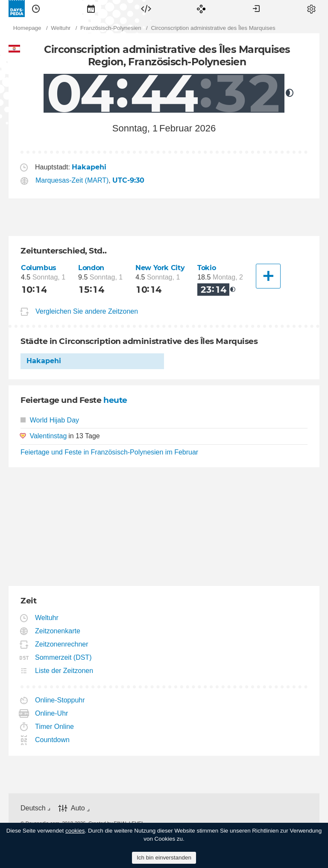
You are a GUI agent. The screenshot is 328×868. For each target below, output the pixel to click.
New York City (160, 268)
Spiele (201, 9)
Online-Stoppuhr (60, 700)
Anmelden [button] (256, 9)
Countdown (53, 740)
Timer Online (55, 727)
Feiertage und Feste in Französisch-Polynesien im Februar (109, 452)
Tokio (206, 268)
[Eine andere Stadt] (268, 276)
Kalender (91, 9)
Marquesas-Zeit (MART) (72, 180)
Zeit (36, 9)
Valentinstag (48, 436)
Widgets (146, 9)
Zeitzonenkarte (58, 631)
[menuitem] (36, 9)
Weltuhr (47, 618)
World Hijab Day (50, 420)
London (91, 268)
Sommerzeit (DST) (63, 657)
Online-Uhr (52, 713)
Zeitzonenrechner (62, 644)
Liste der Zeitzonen (64, 671)
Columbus (39, 268)
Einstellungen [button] (311, 9)
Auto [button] (78, 808)
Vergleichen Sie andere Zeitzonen (87, 311)
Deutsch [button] (33, 808)
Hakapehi (44, 361)
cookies (75, 831)
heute (115, 400)
